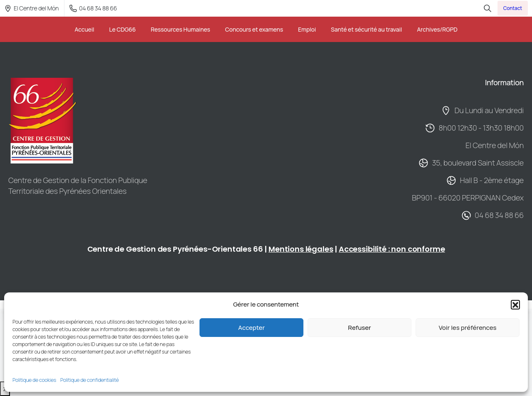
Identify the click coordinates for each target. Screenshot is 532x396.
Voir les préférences (467, 328)
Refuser (359, 328)
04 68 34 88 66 (93, 8)
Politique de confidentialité (90, 380)
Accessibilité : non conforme (392, 249)
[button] (515, 304)
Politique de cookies (34, 380)
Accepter (251, 328)
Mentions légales (301, 249)
